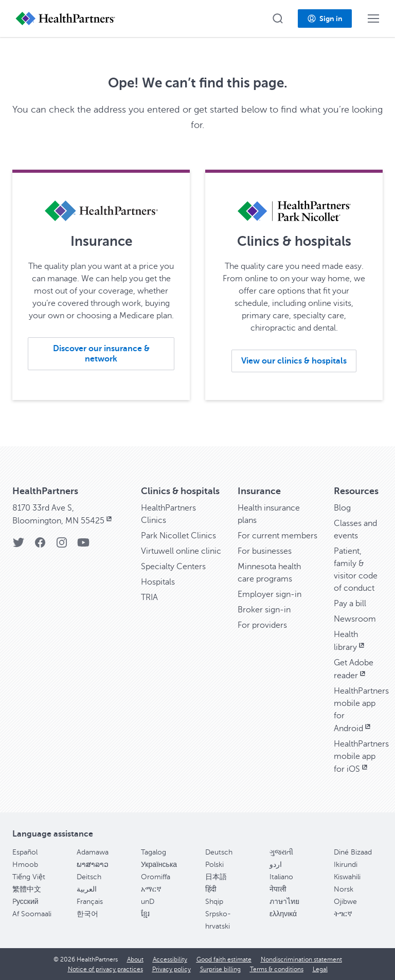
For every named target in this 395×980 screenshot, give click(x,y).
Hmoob (25, 865)
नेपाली (278, 889)
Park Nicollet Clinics (178, 536)
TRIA (149, 597)
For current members (277, 536)
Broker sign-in (264, 610)
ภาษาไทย (284, 902)
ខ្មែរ (145, 914)
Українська (159, 865)
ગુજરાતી (281, 852)
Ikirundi (346, 865)
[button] (278, 19)
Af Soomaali (32, 914)
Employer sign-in (270, 594)
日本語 (216, 877)
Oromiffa (156, 877)
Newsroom (355, 619)
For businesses (265, 551)
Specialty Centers (173, 567)
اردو (276, 865)
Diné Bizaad (353, 852)
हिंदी (211, 889)
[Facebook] (40, 546)
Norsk (344, 889)
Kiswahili (347, 877)
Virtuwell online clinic (181, 551)
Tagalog (154, 852)
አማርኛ (151, 889)
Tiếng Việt (29, 877)
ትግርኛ (343, 914)
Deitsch (89, 877)
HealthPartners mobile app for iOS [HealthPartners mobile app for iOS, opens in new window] (361, 757)
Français (90, 902)
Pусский (25, 902)
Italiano (281, 877)
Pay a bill (350, 604)
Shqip (214, 902)
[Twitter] (19, 546)
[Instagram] (62, 546)
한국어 (87, 914)
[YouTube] (83, 546)
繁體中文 (27, 889)
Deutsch (219, 852)
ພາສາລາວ (93, 865)
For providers (262, 625)
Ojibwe (345, 902)
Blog (342, 508)
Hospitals (158, 582)
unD (148, 902)
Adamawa (93, 852)
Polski (214, 865)
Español (25, 852)
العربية (87, 889)
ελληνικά (283, 914)
